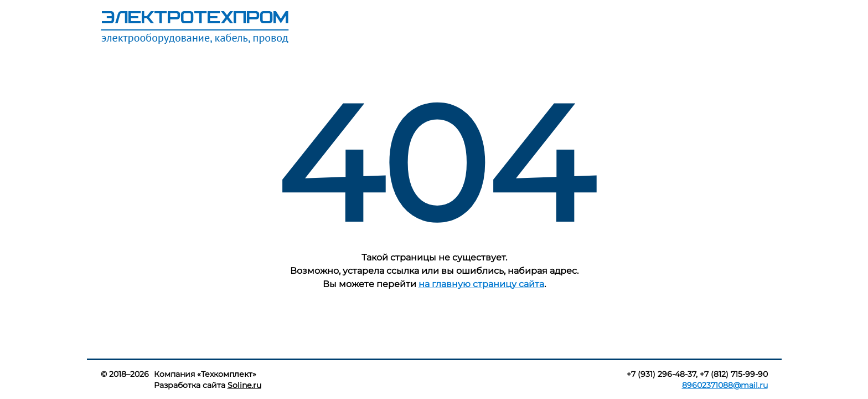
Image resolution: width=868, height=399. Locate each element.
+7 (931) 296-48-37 (661, 374)
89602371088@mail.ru (725, 385)
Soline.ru (244, 385)
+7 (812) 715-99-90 (734, 374)
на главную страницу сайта (481, 284)
